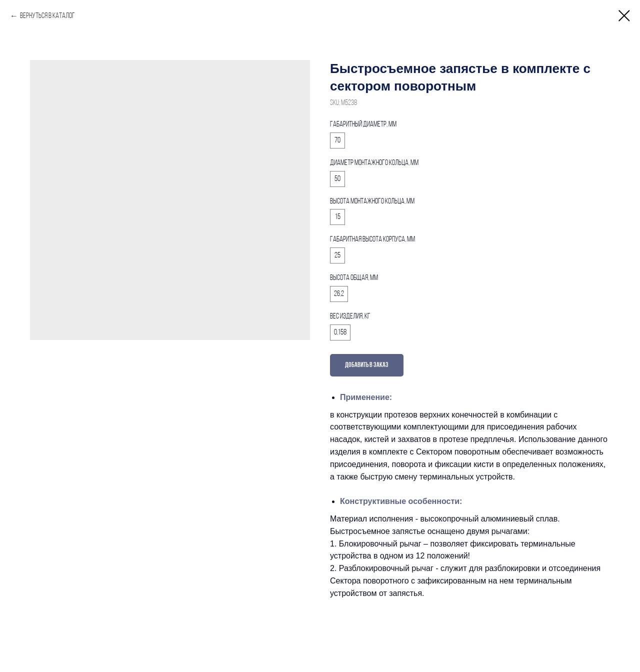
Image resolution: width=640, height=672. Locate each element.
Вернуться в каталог (47, 16)
